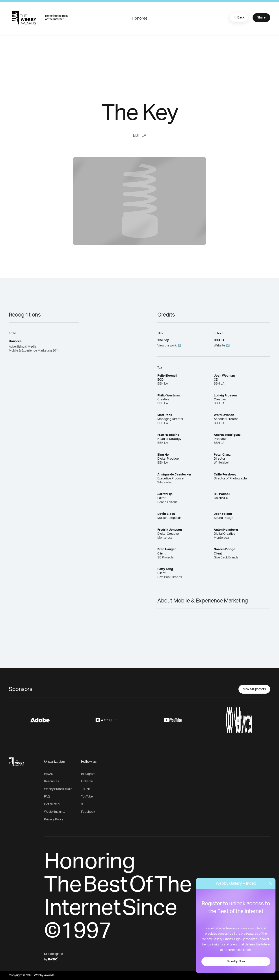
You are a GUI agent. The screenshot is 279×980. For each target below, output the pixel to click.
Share (261, 18)
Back (238, 17)
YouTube (87, 797)
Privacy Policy (54, 820)
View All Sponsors (254, 689)
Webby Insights (55, 812)
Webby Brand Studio (58, 789)
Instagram (88, 774)
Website (219, 346)
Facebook (88, 812)
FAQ (47, 797)
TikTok (85, 789)
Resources (52, 781)
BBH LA (140, 136)
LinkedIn (87, 781)
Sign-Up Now (236, 962)
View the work (167, 346)
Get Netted (52, 804)
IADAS (49, 774)
